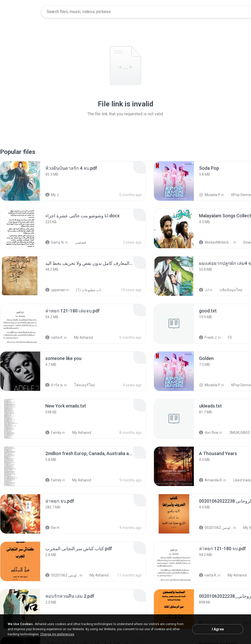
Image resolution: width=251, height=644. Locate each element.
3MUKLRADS (237, 433)
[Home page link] (21, 12)
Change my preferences (57, 634)
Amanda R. (211, 480)
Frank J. (208, 337)
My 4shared (81, 337)
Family (53, 433)
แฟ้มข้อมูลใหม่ (228, 290)
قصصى (78, 242)
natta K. (54, 337)
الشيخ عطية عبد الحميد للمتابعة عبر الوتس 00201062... (216, 528)
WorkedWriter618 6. (216, 242)
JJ (204, 290)
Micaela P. (210, 195)
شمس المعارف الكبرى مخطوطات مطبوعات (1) (87, 290)
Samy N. (55, 242)
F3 (227, 337)
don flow (209, 433)
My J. (52, 195)
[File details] (20, 181)
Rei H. (53, 528)
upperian (55, 290)
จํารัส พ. (54, 385)
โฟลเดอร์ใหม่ (82, 385)
